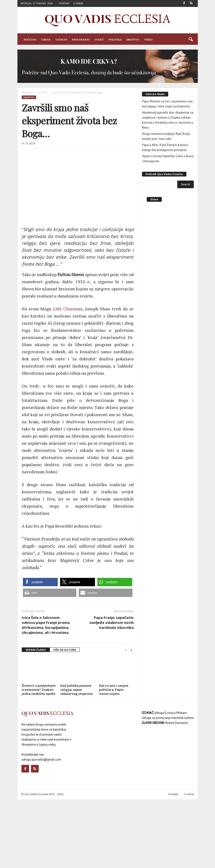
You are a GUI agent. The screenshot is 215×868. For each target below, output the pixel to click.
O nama (78, 3)
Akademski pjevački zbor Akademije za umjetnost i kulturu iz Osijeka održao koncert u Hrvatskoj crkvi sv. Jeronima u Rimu (168, 120)
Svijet (99, 40)
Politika (115, 40)
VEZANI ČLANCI (36, 650)
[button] (191, 40)
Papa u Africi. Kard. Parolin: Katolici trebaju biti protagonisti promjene (165, 147)
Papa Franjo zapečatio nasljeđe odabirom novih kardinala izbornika (112, 622)
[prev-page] (126, 650)
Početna (30, 40)
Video (148, 40)
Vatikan (61, 40)
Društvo (133, 40)
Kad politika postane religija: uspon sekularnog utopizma (76, 690)
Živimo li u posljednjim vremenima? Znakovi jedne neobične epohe (39, 690)
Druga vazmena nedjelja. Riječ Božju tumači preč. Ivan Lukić (166, 136)
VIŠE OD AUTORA (65, 650)
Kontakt (64, 3)
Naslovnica (28, 92)
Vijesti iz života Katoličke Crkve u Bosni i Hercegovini (168, 159)
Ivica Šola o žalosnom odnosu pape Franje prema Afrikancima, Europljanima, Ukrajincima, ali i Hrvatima (46, 625)
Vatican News (155, 94)
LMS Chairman (68, 309)
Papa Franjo (81, 40)
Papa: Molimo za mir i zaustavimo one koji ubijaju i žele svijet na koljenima (167, 104)
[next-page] (131, 650)
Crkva (46, 40)
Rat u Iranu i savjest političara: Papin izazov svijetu (114, 690)
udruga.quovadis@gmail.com (41, 759)
